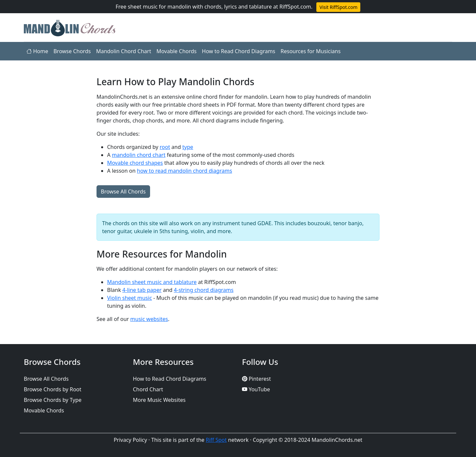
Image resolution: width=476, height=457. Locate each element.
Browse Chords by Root (53, 389)
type (188, 147)
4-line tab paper (142, 290)
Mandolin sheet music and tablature (152, 282)
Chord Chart (148, 389)
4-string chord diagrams (204, 290)
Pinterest (256, 379)
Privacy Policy (130, 440)
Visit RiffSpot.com (338, 7)
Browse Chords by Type (53, 400)
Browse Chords (72, 51)
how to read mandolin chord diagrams (184, 171)
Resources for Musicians (311, 51)
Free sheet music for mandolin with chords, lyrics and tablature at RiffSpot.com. (214, 7)
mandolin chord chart (139, 155)
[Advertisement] (56, 175)
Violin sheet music (130, 298)
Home (37, 51)
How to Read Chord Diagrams (239, 51)
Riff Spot (216, 440)
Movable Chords (177, 51)
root (165, 147)
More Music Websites (159, 400)
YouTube (256, 389)
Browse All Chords (123, 192)
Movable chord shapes (135, 163)
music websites (149, 319)
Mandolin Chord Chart (124, 51)
